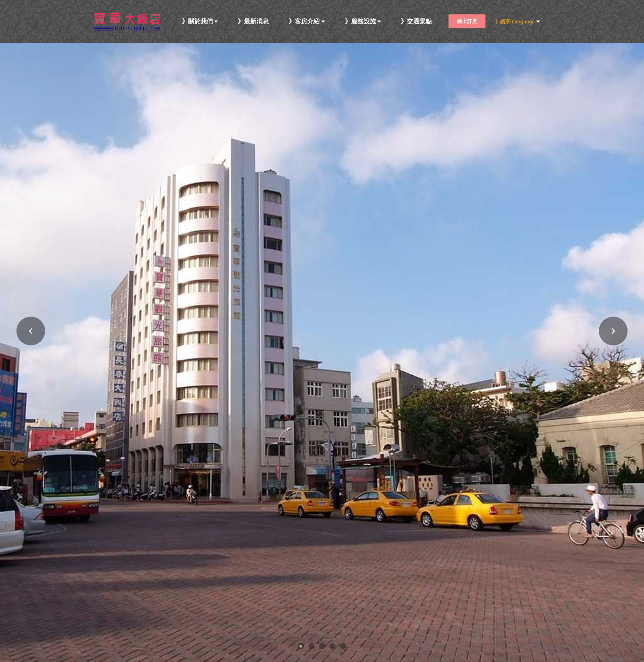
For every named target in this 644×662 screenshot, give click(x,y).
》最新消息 (253, 22)
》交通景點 (416, 22)
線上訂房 (467, 21)
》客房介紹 (304, 22)
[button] (31, 331)
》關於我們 (197, 22)
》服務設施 (360, 22)
